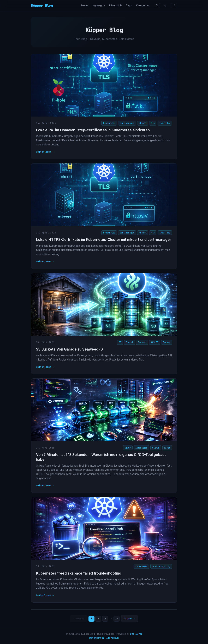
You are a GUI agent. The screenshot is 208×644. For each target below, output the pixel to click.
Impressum (112, 638)
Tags (129, 5)
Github (156, 448)
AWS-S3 (155, 342)
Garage (167, 342)
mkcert (143, 123)
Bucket (129, 342)
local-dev (165, 123)
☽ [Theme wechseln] (174, 5)
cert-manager (127, 123)
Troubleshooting (161, 566)
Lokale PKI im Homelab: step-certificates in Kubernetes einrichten (93, 130)
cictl (167, 448)
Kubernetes (141, 566)
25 (117, 619)
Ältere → (129, 619)
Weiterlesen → (45, 152)
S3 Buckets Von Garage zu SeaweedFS (69, 349)
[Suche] (157, 6)
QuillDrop (136, 634)
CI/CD (128, 448)
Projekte (99, 6)
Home (85, 5)
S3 (120, 342)
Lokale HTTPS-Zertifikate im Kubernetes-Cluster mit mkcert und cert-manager (104, 240)
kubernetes (109, 123)
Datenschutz (97, 638)
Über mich (115, 5)
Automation (141, 448)
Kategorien (143, 5)
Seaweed (142, 342)
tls (153, 123)
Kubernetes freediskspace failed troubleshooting (79, 573)
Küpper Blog (42, 6)
